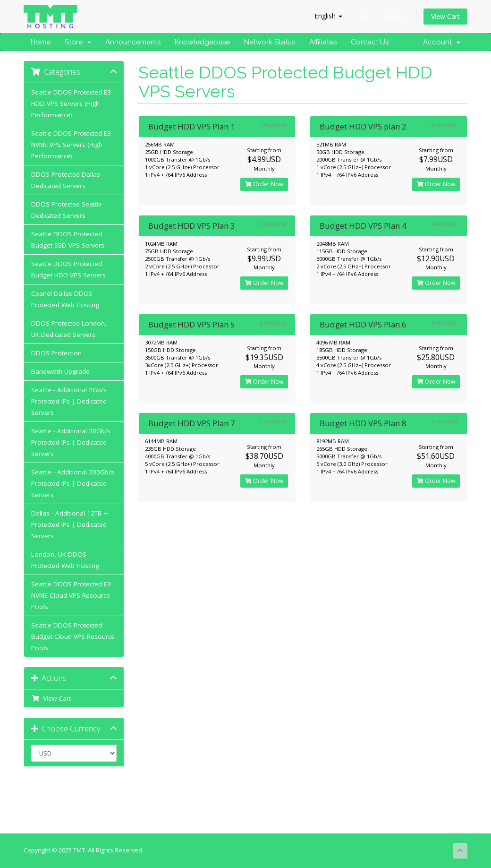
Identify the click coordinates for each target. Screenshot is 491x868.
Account (442, 42)
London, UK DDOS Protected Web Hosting (65, 560)
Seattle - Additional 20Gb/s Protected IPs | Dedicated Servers (71, 442)
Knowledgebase (202, 42)
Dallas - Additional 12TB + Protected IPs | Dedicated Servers (69, 524)
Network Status (270, 42)
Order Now (264, 184)
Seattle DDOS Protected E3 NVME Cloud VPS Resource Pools (71, 595)
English (328, 16)
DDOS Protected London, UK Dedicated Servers (69, 329)
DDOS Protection (56, 353)
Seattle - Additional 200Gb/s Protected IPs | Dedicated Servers (73, 483)
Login (362, 16)
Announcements (133, 42)
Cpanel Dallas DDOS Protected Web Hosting (65, 299)
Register (394, 16)
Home (41, 42)
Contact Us (370, 42)
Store (78, 42)
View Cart (445, 16)
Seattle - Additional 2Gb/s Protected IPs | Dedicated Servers (69, 401)
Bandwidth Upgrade (60, 371)
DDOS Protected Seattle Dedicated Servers (67, 210)
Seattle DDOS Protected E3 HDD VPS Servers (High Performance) (71, 103)
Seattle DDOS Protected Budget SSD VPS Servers (68, 240)
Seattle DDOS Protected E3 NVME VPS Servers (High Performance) (71, 145)
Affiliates (323, 42)
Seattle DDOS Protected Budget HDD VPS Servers (68, 269)
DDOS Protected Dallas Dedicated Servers (66, 180)
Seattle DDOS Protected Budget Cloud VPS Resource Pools (73, 636)
